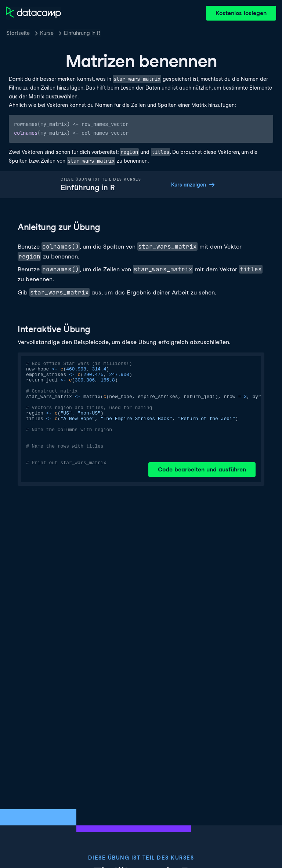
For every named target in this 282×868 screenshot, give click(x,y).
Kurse (47, 33)
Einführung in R (82, 33)
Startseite (18, 33)
